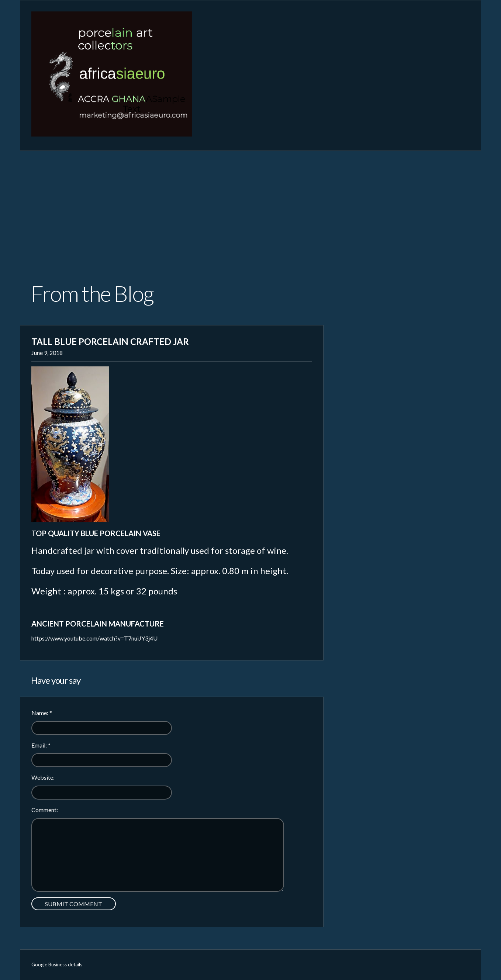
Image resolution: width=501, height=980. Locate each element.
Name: (42, 713)
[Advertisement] (251, 206)
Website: (43, 777)
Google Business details (57, 965)
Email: (41, 745)
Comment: (45, 810)
